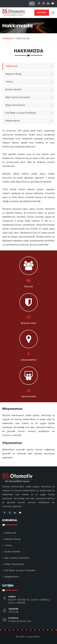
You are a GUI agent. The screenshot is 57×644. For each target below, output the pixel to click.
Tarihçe (8, 545)
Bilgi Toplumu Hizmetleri (17, 558)
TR (31, 4)
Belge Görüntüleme (14, 564)
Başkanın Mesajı (13, 539)
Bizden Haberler (13, 552)
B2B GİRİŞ (42, 13)
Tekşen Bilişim (33, 637)
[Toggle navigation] (53, 13)
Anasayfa (8, 39)
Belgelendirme (12, 577)
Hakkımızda (10, 533)
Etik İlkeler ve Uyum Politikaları (20, 571)
